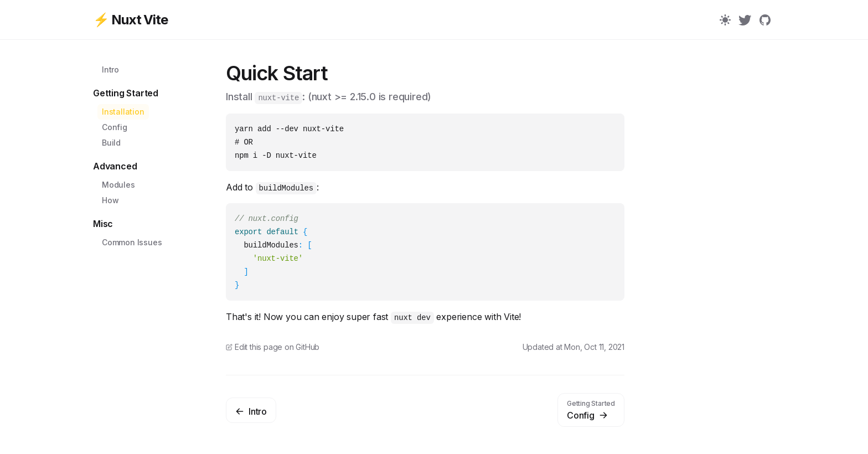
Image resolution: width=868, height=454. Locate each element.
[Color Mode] (725, 20)
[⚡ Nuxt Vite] (159, 20)
